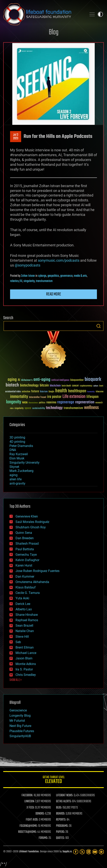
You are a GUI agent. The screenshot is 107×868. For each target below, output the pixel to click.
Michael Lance (26, 653)
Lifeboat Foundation (29, 852)
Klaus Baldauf (26, 587)
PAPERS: (60, 832)
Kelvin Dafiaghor (27, 560)
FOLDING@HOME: (29, 826)
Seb (18, 642)
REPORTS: (61, 820)
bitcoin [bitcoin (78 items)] (44, 386)
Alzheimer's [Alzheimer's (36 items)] (27, 380)
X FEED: (30, 808)
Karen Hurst (24, 565)
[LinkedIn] (89, 852)
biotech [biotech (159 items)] (12, 385)
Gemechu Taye (26, 555)
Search (99, 326)
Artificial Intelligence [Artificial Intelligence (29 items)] (60, 380)
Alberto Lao (24, 609)
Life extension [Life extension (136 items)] (74, 397)
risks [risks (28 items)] (12, 408)
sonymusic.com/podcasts (59, 260)
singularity (29, 281)
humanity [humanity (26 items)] (91, 392)
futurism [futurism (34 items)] (44, 392)
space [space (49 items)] (28, 408)
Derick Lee (23, 604)
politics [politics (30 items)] (42, 403)
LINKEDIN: (29, 801)
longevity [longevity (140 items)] (14, 402)
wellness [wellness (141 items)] (91, 408)
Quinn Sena (24, 533)
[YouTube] (95, 852)
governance (66, 276)
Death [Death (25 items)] (101, 386)
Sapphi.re (67, 852)
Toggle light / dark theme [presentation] (100, 14)
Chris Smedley (26, 675)
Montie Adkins (26, 664)
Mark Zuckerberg (21, 471)
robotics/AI (16, 281)
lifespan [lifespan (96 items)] (92, 397)
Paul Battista (25, 549)
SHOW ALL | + (16, 680)
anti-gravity (17, 483)
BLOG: (59, 808)
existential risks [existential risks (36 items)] (13, 392)
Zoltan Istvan (28, 276)
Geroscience (18, 710)
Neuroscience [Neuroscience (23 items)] (33, 403)
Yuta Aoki (22, 598)
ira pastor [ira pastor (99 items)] (54, 397)
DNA (13, 450)
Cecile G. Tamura (28, 593)
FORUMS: (43, 838)
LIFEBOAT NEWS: (65, 795)
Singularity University (24, 463)
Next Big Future (20, 726)
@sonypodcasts (28, 265)
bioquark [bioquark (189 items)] (93, 380)
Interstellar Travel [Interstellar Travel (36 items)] (38, 397)
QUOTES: (60, 838)
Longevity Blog (20, 716)
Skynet (14, 467)
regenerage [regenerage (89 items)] (66, 402)
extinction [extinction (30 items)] (26, 392)
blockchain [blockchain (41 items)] (55, 386)
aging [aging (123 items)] (12, 380)
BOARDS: (61, 814)
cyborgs (42, 276)
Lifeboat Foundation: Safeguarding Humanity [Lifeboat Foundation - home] (43, 14)
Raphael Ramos (27, 620)
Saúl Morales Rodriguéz (32, 522)
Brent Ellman (25, 647)
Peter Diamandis (21, 446)
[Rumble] (101, 852)
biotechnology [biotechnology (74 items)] (29, 386)
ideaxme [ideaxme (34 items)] (100, 392)
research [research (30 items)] (99, 403)
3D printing (17, 437)
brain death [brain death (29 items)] (66, 386)
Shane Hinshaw (27, 615)
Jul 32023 (16, 137)
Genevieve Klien (27, 516)
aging (14, 475)
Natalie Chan (25, 631)
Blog (54, 32)
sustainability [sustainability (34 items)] (39, 409)
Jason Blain (24, 658)
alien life (16, 479)
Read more (54, 294)
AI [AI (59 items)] (19, 380)
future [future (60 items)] (35, 391)
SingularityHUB (20, 736)
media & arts (80, 276)
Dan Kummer (25, 576)
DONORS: (40, 814)
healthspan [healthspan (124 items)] (77, 391)
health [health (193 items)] (61, 391)
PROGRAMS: (62, 826)
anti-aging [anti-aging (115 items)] (42, 380)
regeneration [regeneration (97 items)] (85, 402)
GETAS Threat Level (53, 780)
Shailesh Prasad (27, 544)
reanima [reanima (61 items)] (51, 402)
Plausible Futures (22, 731)
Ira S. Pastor (24, 669)
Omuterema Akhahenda (32, 582)
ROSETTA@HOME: (27, 832)
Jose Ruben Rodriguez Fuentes (37, 571)
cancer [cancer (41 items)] (75, 386)
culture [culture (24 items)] (96, 386)
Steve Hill (22, 637)
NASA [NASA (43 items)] (25, 403)
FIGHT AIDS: (32, 820)
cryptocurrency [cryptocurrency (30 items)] (86, 386)
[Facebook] (76, 852)
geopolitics (53, 276)
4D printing (17, 442)
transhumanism (44, 281)
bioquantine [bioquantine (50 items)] (77, 380)
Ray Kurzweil (19, 454)
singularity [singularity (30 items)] (19, 408)
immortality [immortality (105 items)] (19, 397)
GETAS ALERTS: (64, 801)
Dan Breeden (25, 538)
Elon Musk (17, 458)
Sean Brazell (24, 626)
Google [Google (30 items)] (51, 392)
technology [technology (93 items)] (54, 408)
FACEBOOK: (27, 795)
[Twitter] (82, 852)
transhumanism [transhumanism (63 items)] (73, 408)
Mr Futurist (17, 721)
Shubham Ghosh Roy (31, 527)
